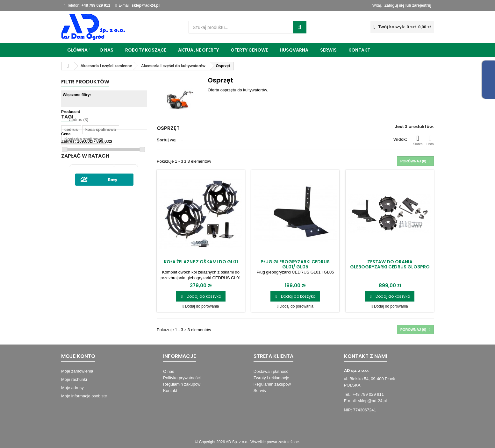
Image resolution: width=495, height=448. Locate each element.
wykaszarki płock (81, 207)
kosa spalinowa (101, 178)
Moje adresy (72, 388)
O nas (106, 50)
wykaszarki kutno (82, 217)
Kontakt (359, 50)
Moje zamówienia (77, 371)
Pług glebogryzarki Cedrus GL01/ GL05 (295, 264)
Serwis (328, 50)
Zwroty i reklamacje (271, 378)
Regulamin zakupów (182, 384)
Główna (77, 50)
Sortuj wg (166, 140)
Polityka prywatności (182, 378)
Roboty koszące (146, 50)
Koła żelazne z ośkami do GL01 (201, 262)
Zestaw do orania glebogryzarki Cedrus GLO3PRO (390, 264)
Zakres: (68, 141)
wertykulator (118, 207)
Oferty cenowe (249, 50)
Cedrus (79, 120)
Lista (430, 140)
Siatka (418, 140)
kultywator (122, 226)
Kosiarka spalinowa (84, 188)
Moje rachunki (74, 379)
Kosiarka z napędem (84, 226)
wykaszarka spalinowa (86, 198)
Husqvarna (294, 50)
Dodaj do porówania (202, 306)
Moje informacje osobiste (84, 396)
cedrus (71, 178)
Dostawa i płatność (271, 371)
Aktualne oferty (198, 50)
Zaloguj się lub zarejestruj (408, 5)
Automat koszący (81, 236)
